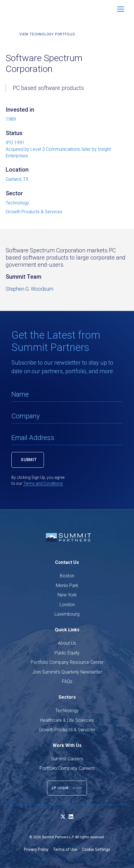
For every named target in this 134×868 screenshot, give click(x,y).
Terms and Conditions (43, 483)
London (67, 605)
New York (67, 595)
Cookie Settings (96, 849)
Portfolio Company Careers (67, 768)
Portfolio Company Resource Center (67, 662)
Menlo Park (67, 585)
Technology (67, 711)
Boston (67, 576)
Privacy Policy (36, 849)
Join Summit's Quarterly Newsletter (67, 672)
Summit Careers (67, 759)
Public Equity (67, 653)
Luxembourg (67, 614)
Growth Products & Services (67, 730)
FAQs (67, 681)
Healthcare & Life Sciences (67, 720)
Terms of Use (65, 849)
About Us (67, 643)
